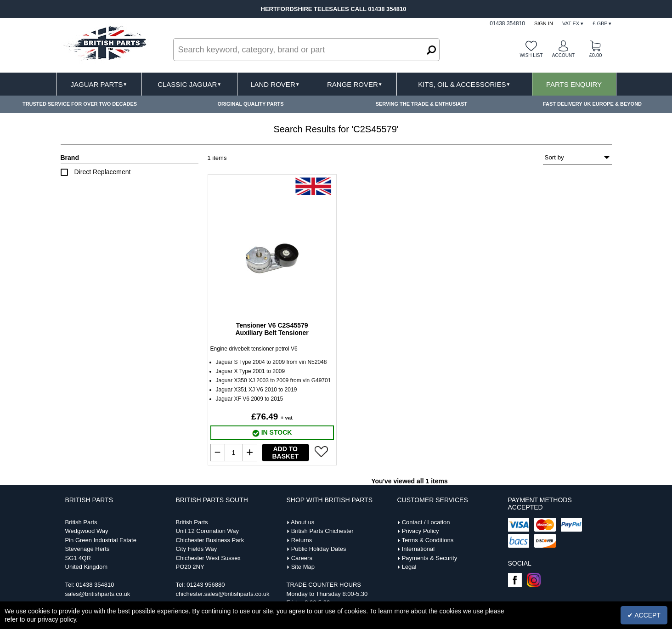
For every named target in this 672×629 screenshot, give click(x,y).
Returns (302, 540)
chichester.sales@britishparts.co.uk (223, 594)
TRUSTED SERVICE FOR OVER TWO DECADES (80, 104)
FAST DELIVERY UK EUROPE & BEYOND (592, 104)
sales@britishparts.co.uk (98, 594)
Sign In (544, 23)
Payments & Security (430, 558)
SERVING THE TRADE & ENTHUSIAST (422, 104)
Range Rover (355, 84)
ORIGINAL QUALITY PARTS (250, 104)
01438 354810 (95, 585)
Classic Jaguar (189, 84)
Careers (302, 558)
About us (302, 522)
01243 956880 (206, 585)
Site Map (303, 567)
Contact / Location (426, 522)
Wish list (531, 55)
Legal (409, 567)
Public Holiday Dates (319, 549)
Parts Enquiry (574, 84)
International (418, 549)
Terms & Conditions (427, 540)
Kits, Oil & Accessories (464, 84)
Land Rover (275, 84)
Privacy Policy (421, 531)
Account (563, 55)
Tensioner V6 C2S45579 (272, 329)
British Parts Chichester (322, 531)
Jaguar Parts (99, 84)
